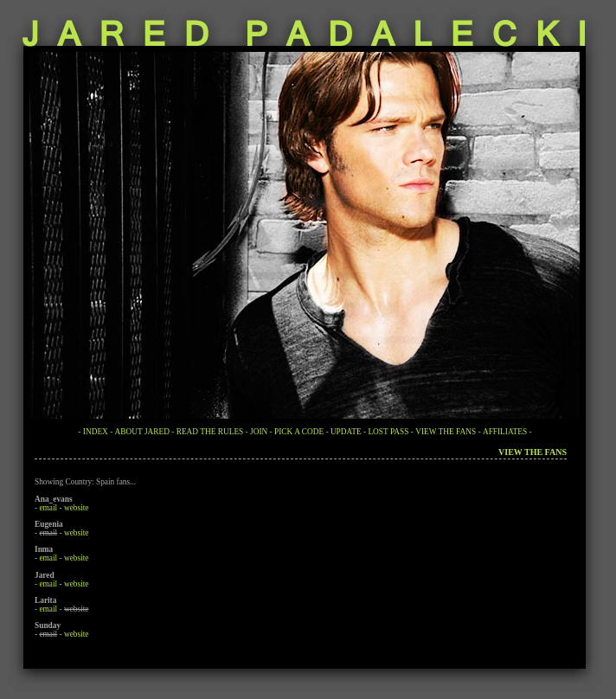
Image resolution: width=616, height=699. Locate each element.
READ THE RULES (210, 432)
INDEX (96, 432)
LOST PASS (388, 432)
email (48, 508)
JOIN (259, 432)
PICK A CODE (299, 432)
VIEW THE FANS (446, 432)
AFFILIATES (505, 432)
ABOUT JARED (142, 432)
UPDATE (346, 432)
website (77, 508)
